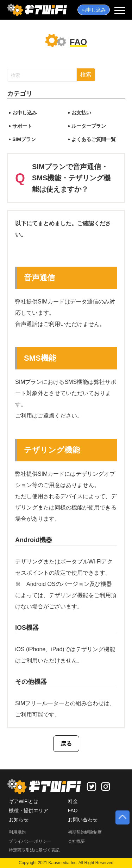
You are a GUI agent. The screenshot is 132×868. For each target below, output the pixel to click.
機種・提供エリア (29, 810)
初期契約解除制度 (85, 832)
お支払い (81, 113)
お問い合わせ (83, 820)
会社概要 (76, 841)
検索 (86, 75)
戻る (66, 744)
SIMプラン (24, 139)
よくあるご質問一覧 (94, 139)
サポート (22, 126)
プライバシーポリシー (30, 841)
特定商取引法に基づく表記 (34, 850)
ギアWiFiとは (24, 801)
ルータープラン (89, 126)
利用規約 (17, 832)
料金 (73, 801)
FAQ (73, 810)
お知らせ (19, 820)
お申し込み (94, 10)
